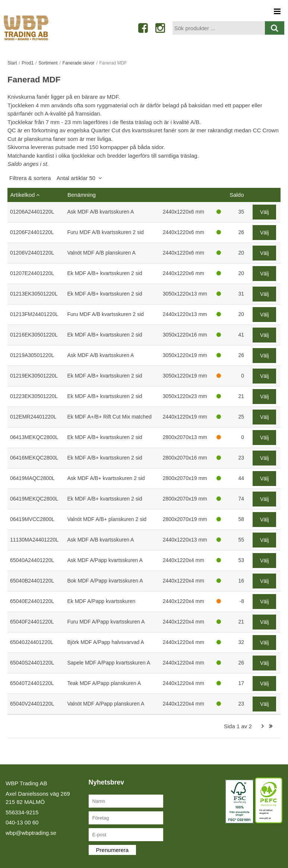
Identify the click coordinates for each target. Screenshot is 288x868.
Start (12, 63)
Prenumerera (113, 850)
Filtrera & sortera (52, 178)
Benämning (82, 195)
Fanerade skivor (79, 63)
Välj (264, 212)
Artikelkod (23, 195)
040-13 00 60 (22, 822)
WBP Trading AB (26, 783)
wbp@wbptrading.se (31, 833)
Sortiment (48, 63)
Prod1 (28, 63)
